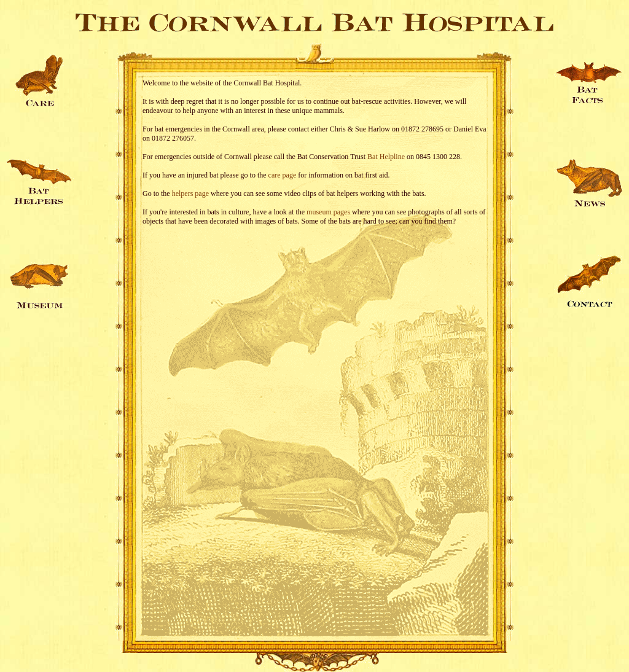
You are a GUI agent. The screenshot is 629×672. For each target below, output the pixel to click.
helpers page (190, 193)
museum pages (328, 212)
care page (283, 175)
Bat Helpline (386, 157)
